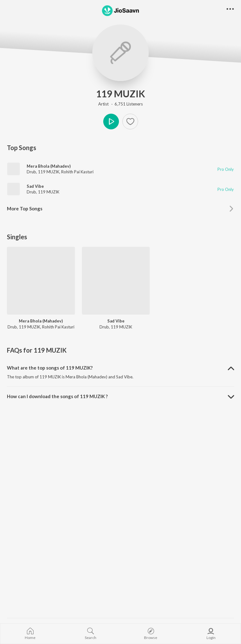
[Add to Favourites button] (130, 122)
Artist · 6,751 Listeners (120, 104)
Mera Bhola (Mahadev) (49, 166)
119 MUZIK (120, 94)
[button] (230, 9)
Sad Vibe (35, 186)
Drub (31, 172)
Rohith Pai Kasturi (77, 172)
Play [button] (111, 122)
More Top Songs (25, 208)
